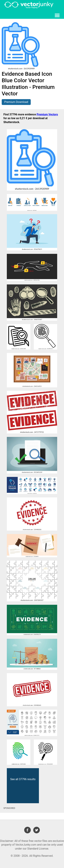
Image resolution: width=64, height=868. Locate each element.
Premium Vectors (47, 114)
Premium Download (16, 102)
